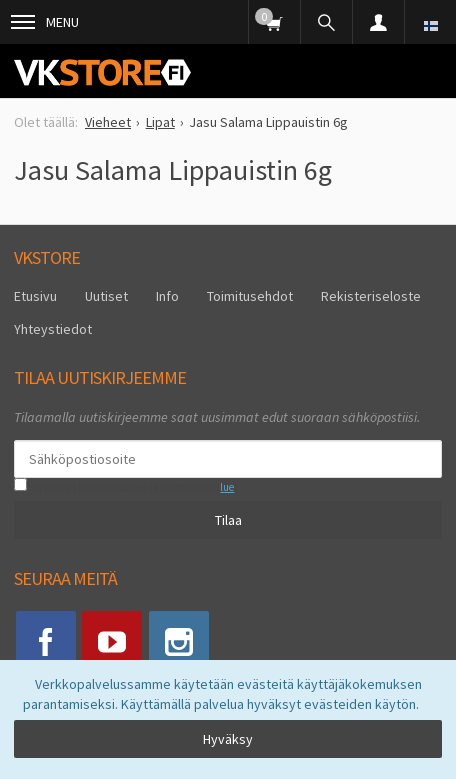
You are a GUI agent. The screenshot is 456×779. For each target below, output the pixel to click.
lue (227, 487)
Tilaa (228, 520)
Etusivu (35, 296)
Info (167, 296)
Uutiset (106, 296)
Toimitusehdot (250, 296)
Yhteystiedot (53, 329)
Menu (45, 22)
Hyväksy (228, 739)
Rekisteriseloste (371, 296)
